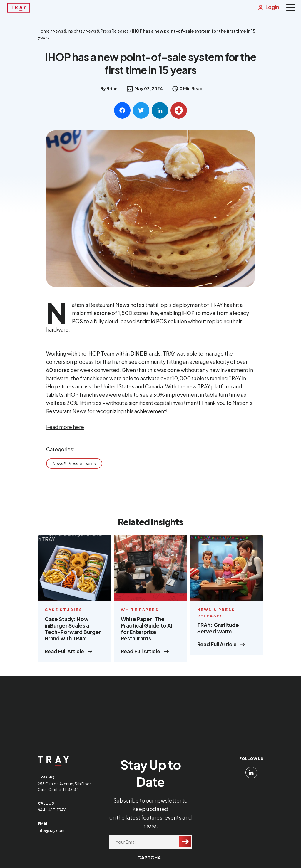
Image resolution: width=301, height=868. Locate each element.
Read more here (65, 431)
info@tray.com (51, 833)
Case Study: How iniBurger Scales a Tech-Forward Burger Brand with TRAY (73, 634)
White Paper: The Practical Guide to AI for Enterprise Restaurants (147, 634)
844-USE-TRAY (52, 813)
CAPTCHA (149, 860)
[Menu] (291, 7)
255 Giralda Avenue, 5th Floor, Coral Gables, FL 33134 (65, 789)
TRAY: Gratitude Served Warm (218, 633)
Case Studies (63, 615)
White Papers (140, 615)
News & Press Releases (74, 467)
